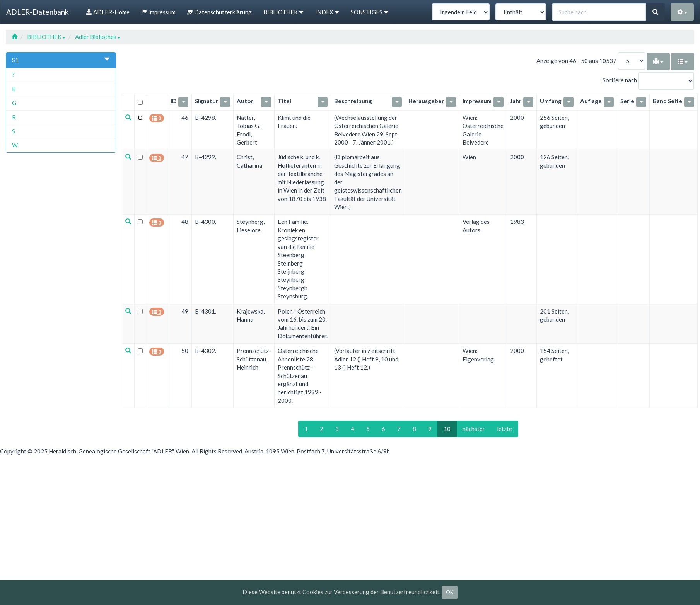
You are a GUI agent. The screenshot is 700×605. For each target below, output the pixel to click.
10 (447, 428)
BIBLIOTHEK (46, 37)
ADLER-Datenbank (38, 12)
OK (450, 592)
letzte (505, 428)
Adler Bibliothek (98, 37)
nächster (474, 428)
